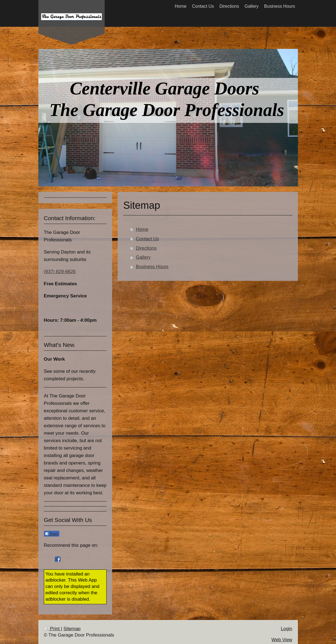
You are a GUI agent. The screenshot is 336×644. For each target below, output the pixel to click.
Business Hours (152, 267)
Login (286, 629)
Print (52, 629)
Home (142, 229)
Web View (282, 640)
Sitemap (72, 629)
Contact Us (147, 239)
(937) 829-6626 (60, 272)
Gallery (143, 257)
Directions (146, 248)
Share (52, 534)
